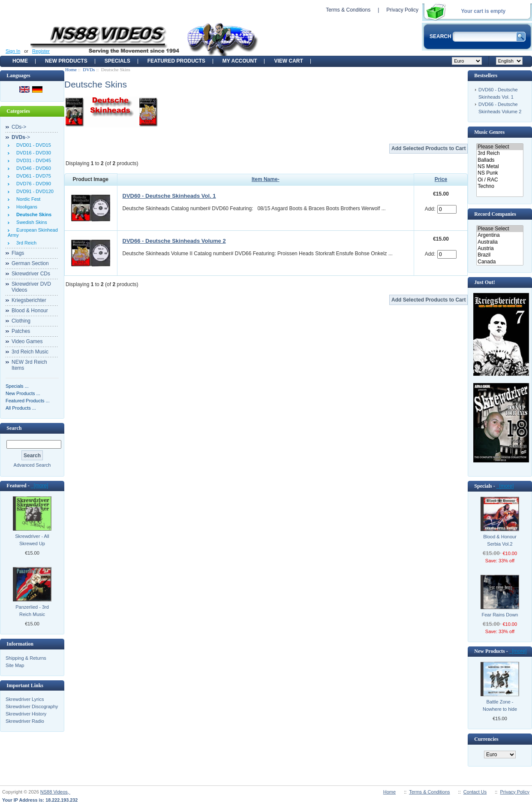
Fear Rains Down (500, 615)
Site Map (15, 665)
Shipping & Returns (26, 658)
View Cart (288, 61)
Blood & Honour (30, 311)
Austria (500, 249)
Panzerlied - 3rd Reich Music (32, 611)
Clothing (21, 321)
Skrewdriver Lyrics (25, 699)
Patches (21, 331)
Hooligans (26, 207)
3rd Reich (25, 243)
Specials (117, 61)
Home (20, 61)
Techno (500, 186)
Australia (500, 242)
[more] (40, 486)
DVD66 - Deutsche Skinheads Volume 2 (174, 241)
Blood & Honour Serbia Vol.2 (500, 540)
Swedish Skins (30, 222)
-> (21, 137)
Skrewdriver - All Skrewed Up (32, 540)
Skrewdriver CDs (31, 274)
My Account (240, 61)
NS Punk (500, 173)
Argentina (500, 235)
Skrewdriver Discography (32, 706)
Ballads (500, 160)
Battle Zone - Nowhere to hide (500, 705)
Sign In (13, 51)
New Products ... (23, 393)
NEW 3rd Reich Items (29, 365)
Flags (18, 253)
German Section (30, 263)
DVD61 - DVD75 (32, 176)
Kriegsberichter (29, 300)
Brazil (500, 255)
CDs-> (19, 127)
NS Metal (500, 167)
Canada (500, 262)
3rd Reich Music (30, 352)
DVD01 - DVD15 (32, 145)
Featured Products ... (28, 401)
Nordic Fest (27, 199)
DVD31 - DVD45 (32, 160)
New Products (66, 61)
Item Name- (266, 179)
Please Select (500, 147)
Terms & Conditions (348, 10)
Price (441, 179)
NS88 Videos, (55, 792)
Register (41, 51)
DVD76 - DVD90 (32, 184)
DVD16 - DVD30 (32, 153)
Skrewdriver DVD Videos (31, 287)
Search (14, 428)
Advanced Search (32, 465)
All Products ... (21, 408)
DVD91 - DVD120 (34, 191)
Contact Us (475, 792)
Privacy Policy (402, 10)
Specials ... (17, 386)
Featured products (176, 61)
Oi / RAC (500, 180)
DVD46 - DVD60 (32, 168)
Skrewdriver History (26, 714)
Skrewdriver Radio (25, 721)
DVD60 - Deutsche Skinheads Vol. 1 (169, 196)
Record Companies (495, 214)
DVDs (89, 69)
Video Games (27, 341)
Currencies (486, 739)
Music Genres (489, 132)
